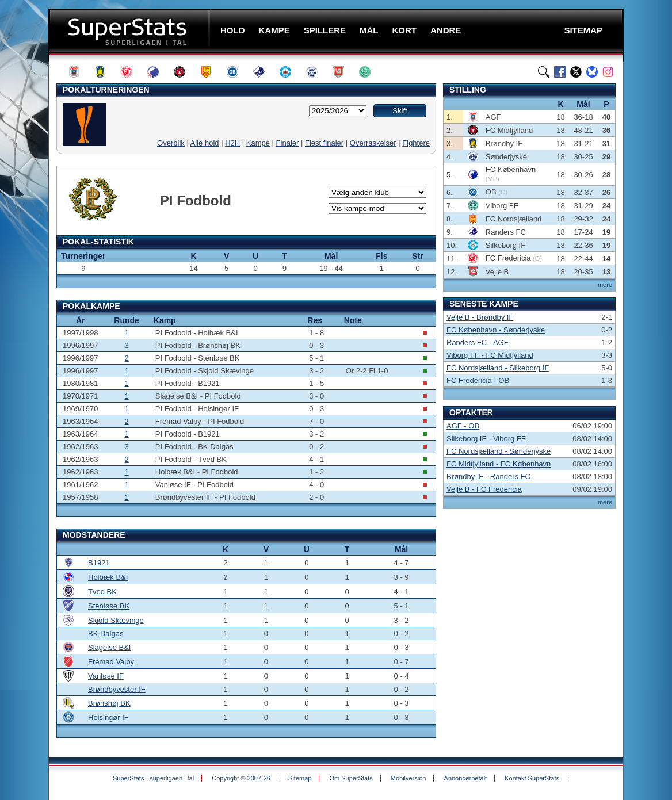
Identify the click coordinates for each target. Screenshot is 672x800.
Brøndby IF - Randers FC (488, 476)
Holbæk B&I (108, 577)
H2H (232, 143)
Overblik (171, 143)
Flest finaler (324, 143)
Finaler (288, 143)
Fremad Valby (111, 662)
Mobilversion (408, 778)
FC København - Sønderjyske (496, 330)
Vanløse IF (106, 676)
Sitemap (300, 778)
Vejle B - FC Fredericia (484, 489)
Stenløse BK (109, 606)
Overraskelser (373, 143)
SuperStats (130, 31)
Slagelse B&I (109, 647)
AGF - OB (463, 426)
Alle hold (205, 143)
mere (605, 285)
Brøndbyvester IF (117, 689)
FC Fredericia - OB (478, 380)
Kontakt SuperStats (532, 778)
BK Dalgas (106, 634)
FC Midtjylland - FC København (499, 464)
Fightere (416, 143)
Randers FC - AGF (478, 342)
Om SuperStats (351, 778)
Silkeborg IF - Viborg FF (486, 439)
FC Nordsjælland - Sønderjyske (499, 451)
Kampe (258, 143)
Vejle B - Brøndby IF (480, 317)
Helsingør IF (108, 717)
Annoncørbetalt (466, 778)
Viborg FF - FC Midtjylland (490, 355)
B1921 (99, 563)
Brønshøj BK (109, 703)
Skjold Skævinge (116, 620)
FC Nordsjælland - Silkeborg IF (498, 368)
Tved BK (102, 592)
